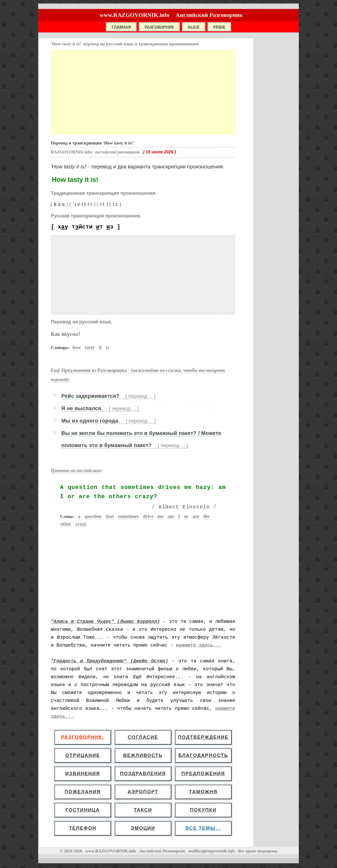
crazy (81, 524)
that (110, 516)
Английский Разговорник (209, 15)
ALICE (194, 27)
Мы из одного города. (109, 421)
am (171, 516)
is (107, 347)
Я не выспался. (100, 408)
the (206, 516)
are (196, 516)
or (186, 516)
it (100, 347)
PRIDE (219, 27)
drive (148, 516)
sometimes (128, 516)
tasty (90, 347)
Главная (121, 27)
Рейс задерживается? (108, 396)
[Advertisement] (143, 92)
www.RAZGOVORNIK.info (134, 15)
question (93, 516)
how (77, 347)
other (66, 524)
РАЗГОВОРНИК (159, 27)
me (161, 516)
